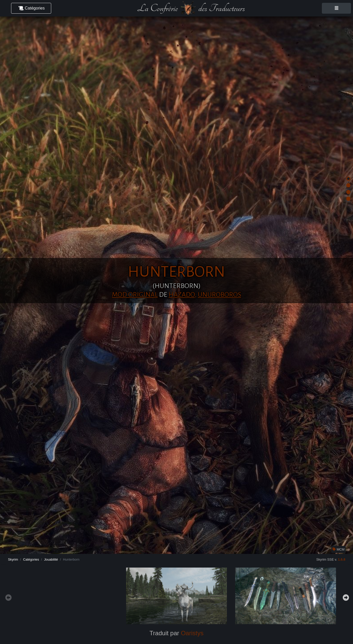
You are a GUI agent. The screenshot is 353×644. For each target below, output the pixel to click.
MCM (338, 549)
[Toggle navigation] (336, 8)
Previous (8, 597)
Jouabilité (51, 559)
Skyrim (13, 559)
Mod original (135, 295)
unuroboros (219, 295)
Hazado (182, 295)
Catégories (31, 559)
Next (345, 597)
